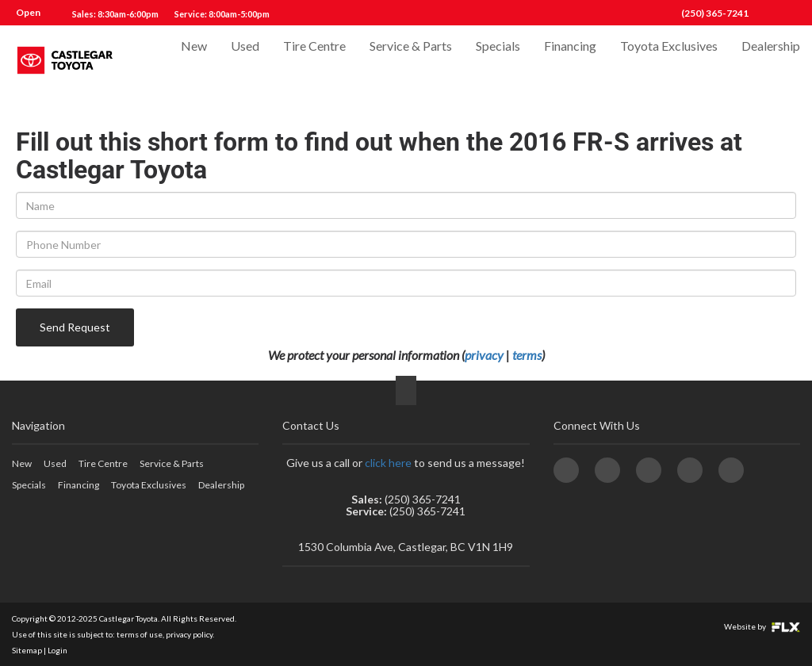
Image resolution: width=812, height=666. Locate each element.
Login (57, 650)
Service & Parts (411, 61)
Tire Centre (314, 61)
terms (527, 355)
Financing (570, 61)
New (194, 61)
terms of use (140, 634)
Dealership (771, 61)
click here (388, 463)
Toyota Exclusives (669, 61)
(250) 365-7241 (715, 13)
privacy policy (189, 634)
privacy (484, 355)
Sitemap (27, 650)
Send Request (75, 327)
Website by (762, 626)
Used (245, 61)
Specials (498, 61)
